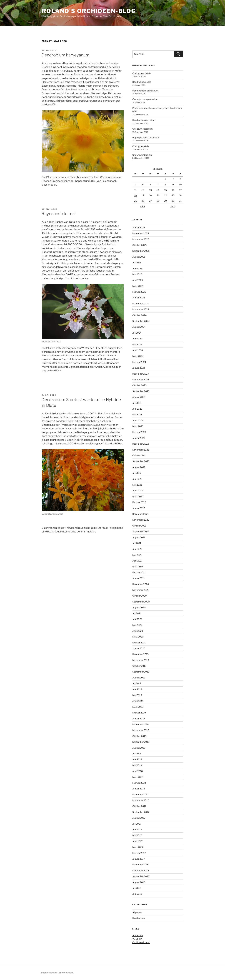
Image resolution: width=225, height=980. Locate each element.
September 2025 (141, 251)
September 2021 (141, 531)
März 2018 (138, 777)
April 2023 (138, 420)
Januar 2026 (139, 228)
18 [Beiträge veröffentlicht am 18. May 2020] (135, 195)
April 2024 (138, 350)
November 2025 (141, 239)
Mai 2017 (137, 835)
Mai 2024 (137, 344)
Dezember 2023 (141, 374)
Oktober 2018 (139, 736)
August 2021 (139, 537)
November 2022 (141, 450)
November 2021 (141, 520)
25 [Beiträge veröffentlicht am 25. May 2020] (136, 201)
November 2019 (141, 660)
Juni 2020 (137, 619)
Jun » (173, 206)
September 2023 (141, 391)
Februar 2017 (139, 853)
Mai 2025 (137, 274)
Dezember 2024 (141, 304)
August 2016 (139, 882)
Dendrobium (139, 918)
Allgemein (137, 912)
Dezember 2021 (140, 514)
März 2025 (138, 286)
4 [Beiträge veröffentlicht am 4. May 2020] (136, 185)
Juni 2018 (137, 759)
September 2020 (141, 602)
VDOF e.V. (137, 939)
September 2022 (141, 461)
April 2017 (137, 841)
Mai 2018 (137, 765)
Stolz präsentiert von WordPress (57, 973)
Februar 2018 (139, 783)
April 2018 (137, 771)
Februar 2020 (139, 643)
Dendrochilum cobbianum (145, 91)
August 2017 (139, 818)
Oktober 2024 (139, 315)
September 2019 (141, 672)
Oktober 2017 (139, 806)
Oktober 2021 (139, 526)
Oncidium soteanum (142, 129)
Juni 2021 (137, 549)
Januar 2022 (139, 508)
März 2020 (138, 637)
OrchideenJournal (141, 942)
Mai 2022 (137, 485)
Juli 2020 (137, 613)
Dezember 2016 (140, 865)
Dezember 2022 (140, 444)
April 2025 (138, 280)
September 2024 (141, 321)
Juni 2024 (137, 339)
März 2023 (138, 426)
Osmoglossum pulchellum (145, 99)
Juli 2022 (137, 473)
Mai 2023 (137, 414)
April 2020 (138, 631)
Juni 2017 (137, 830)
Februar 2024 (139, 362)
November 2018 (141, 730)
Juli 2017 (137, 824)
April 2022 (137, 490)
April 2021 (137, 561)
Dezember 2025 (141, 233)
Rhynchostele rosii (59, 214)
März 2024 (138, 356)
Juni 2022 (137, 479)
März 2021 (138, 566)
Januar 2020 (139, 648)
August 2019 (139, 678)
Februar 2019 (139, 713)
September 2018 (141, 742)
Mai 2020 (137, 625)
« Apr (142, 206)
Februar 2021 (139, 572)
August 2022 (139, 467)
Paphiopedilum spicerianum (146, 137)
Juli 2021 (137, 543)
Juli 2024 (137, 333)
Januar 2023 (139, 438)
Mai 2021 (137, 555)
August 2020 (139, 607)
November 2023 (141, 379)
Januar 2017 (139, 859)
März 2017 (138, 847)
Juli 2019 (137, 683)
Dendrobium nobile (142, 82)
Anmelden (137, 935)
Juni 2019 (137, 689)
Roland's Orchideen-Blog (89, 11)
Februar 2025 (139, 292)
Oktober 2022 (139, 455)
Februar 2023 (139, 432)
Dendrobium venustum (144, 120)
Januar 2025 (139, 298)
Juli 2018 (137, 754)
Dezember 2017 (140, 795)
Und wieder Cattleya (142, 155)
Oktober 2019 (139, 666)
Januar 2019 (139, 719)
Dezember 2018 (140, 724)
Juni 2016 (137, 894)
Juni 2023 (137, 409)
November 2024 (141, 309)
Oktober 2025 (139, 245)
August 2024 (139, 327)
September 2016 (141, 876)
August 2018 (139, 748)
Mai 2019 (137, 695)
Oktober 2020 (140, 596)
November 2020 (141, 590)
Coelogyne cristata (142, 73)
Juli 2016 (137, 888)
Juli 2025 (137, 263)
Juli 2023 (137, 403)
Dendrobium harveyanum (65, 55)
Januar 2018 (139, 789)
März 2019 (138, 707)
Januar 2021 (139, 578)
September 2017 (141, 812)
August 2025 (139, 257)
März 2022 (138, 496)
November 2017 (141, 800)
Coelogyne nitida (141, 146)
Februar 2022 (139, 502)
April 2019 (137, 701)
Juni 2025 (137, 268)
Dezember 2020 (141, 584)
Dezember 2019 (140, 654)
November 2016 (141, 870)
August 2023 (139, 397)
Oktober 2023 (139, 385)
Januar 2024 (139, 368)
